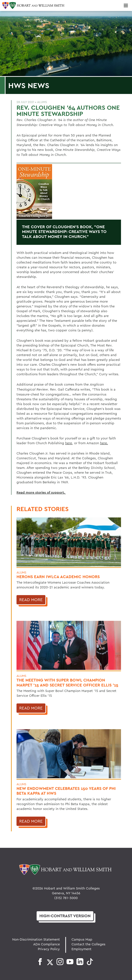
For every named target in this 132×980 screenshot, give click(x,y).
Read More (31, 600)
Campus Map (82, 939)
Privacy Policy (49, 949)
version (65, 916)
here (69, 443)
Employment (81, 949)
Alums (42, 102)
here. (104, 443)
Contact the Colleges (88, 944)
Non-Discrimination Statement (36, 939)
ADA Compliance (46, 944)
